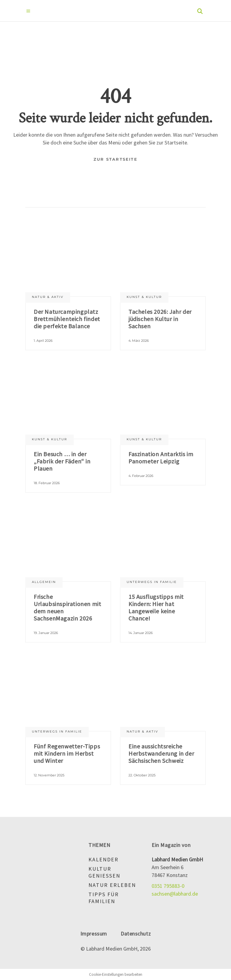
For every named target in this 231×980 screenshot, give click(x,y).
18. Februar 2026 (47, 483)
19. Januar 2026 (46, 633)
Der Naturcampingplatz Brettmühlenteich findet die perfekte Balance (67, 319)
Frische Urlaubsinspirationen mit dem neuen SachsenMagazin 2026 (67, 607)
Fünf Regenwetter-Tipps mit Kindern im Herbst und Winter (67, 753)
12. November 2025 (49, 775)
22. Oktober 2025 (142, 775)
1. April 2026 (43, 341)
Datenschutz (136, 934)
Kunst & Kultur (144, 297)
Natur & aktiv (48, 297)
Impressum (94, 934)
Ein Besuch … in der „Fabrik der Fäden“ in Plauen (62, 461)
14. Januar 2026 (141, 633)
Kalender (103, 859)
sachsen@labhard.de (175, 894)
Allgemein (44, 582)
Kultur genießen (104, 872)
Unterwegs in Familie (152, 582)
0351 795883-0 (168, 886)
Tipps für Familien (104, 898)
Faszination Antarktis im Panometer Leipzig (161, 458)
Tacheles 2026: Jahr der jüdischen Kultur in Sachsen (160, 319)
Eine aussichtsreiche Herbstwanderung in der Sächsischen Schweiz (161, 753)
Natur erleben (112, 885)
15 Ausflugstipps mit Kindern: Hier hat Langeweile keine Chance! (156, 607)
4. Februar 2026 (141, 476)
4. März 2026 (139, 341)
